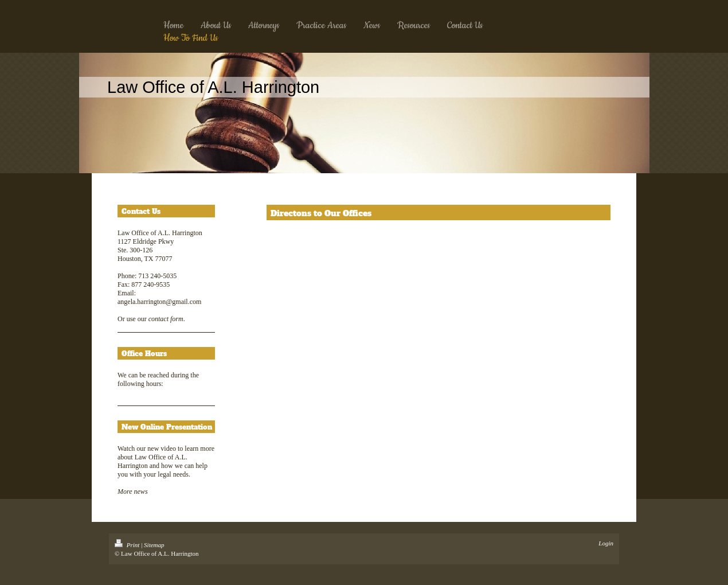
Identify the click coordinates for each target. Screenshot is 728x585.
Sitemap (154, 545)
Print (128, 545)
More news (133, 492)
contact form (166, 319)
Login (606, 543)
